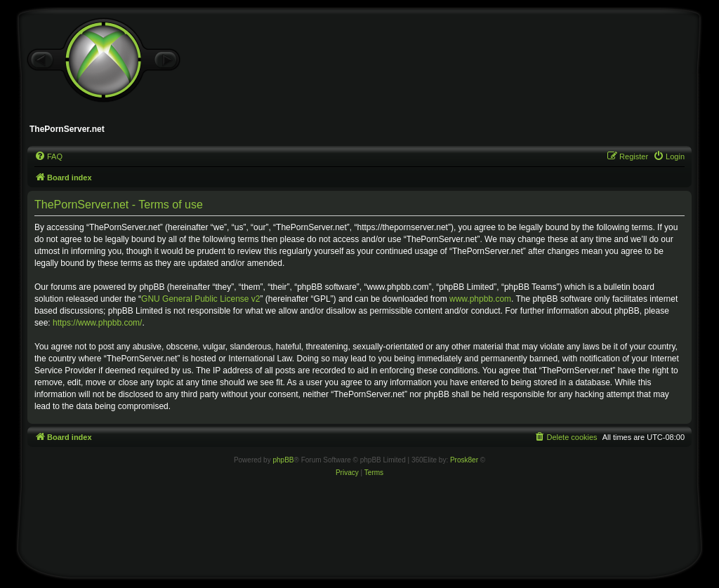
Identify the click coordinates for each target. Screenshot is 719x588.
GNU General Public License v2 (200, 299)
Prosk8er (464, 460)
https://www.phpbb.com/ (97, 323)
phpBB (283, 460)
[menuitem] (48, 156)
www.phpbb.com (480, 299)
